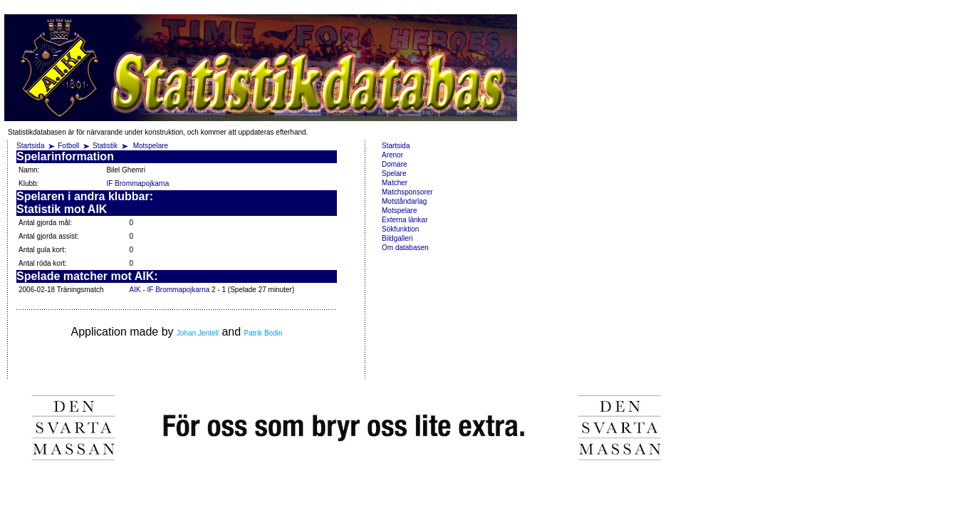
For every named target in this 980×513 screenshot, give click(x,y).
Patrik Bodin (264, 333)
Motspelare (151, 146)
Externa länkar (405, 220)
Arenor (392, 155)
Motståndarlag (404, 201)
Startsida (30, 146)
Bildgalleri (397, 238)
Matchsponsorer (407, 192)
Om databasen (405, 248)
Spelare (394, 173)
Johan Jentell (198, 333)
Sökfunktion (400, 229)
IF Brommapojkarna (137, 183)
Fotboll (68, 146)
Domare (395, 164)
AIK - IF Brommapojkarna (169, 290)
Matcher (395, 183)
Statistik (105, 146)
